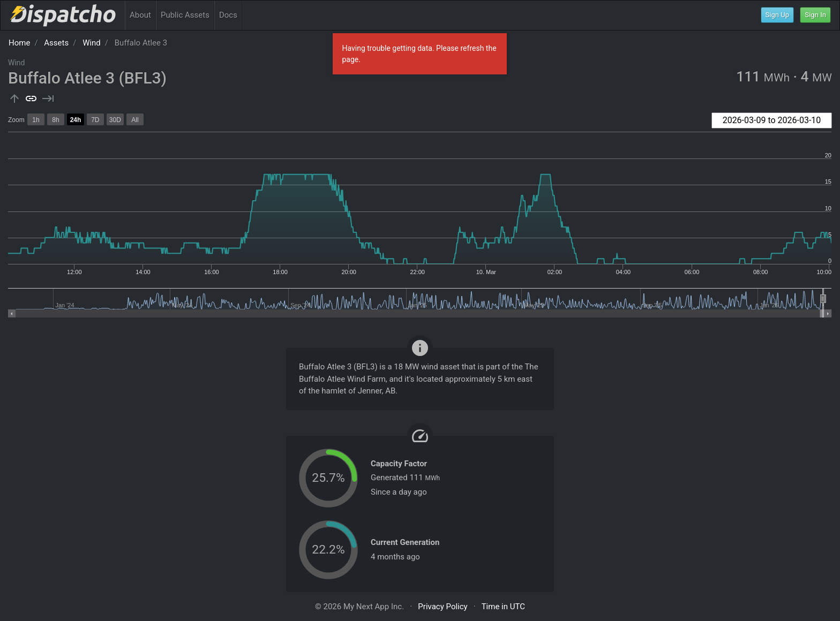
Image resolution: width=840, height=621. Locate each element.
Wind (92, 43)
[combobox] (772, 120)
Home (19, 43)
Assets (56, 43)
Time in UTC (503, 607)
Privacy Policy (442, 607)
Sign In (815, 15)
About (140, 15)
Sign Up (778, 15)
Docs (228, 15)
